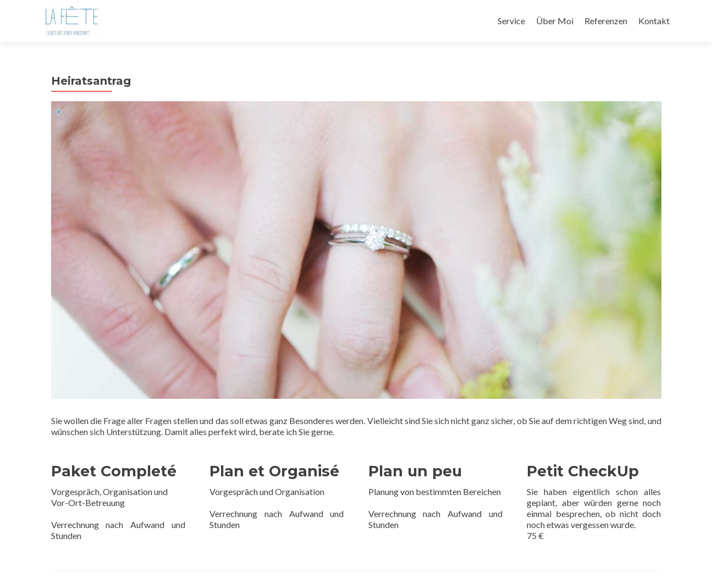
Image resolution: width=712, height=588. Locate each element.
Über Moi (555, 21)
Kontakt (654, 21)
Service (511, 21)
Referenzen (606, 21)
